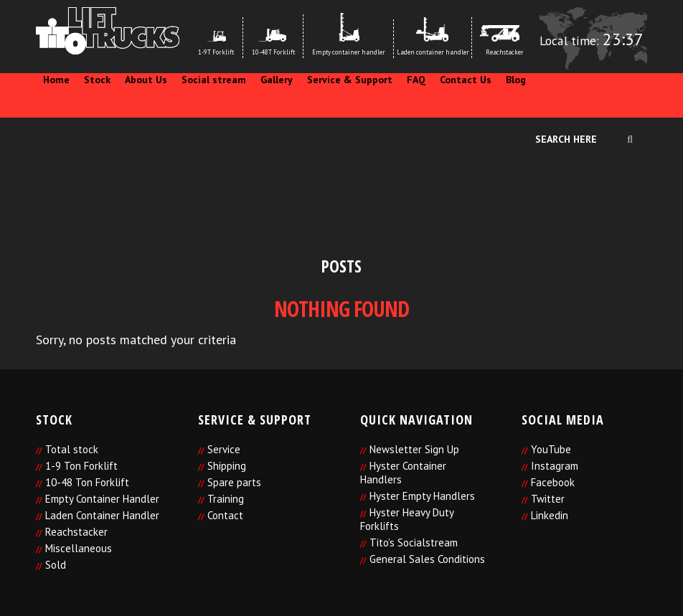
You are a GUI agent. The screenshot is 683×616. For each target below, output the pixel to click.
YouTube (551, 449)
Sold (56, 565)
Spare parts (234, 482)
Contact (225, 515)
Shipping (227, 466)
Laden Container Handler (102, 515)
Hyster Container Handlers (403, 473)
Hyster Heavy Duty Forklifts (407, 519)
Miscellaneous (79, 548)
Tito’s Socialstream (414, 542)
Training (226, 499)
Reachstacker (76, 532)
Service (224, 449)
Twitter (548, 499)
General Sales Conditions (427, 559)
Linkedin (550, 515)
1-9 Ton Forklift (81, 466)
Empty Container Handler (102, 499)
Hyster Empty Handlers (422, 496)
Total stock (72, 449)
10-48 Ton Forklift (87, 482)
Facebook (553, 482)
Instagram (555, 466)
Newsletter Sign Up (414, 449)
